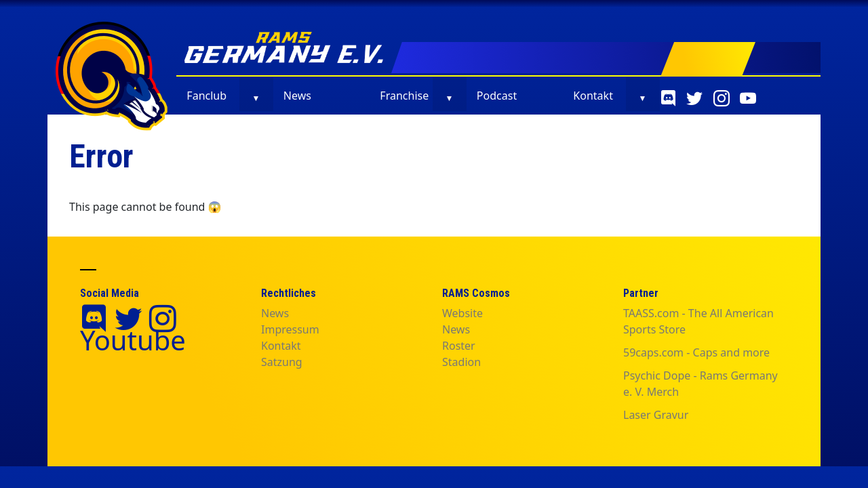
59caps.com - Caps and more (696, 352)
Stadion (461, 362)
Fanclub (206, 96)
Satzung (282, 362)
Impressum (290, 329)
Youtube (133, 340)
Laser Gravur (656, 415)
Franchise (404, 96)
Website (462, 313)
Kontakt (593, 96)
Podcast (497, 96)
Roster (459, 346)
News (297, 96)
